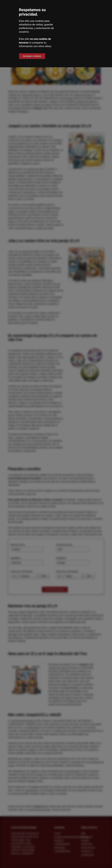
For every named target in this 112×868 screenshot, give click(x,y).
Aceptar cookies (32, 56)
